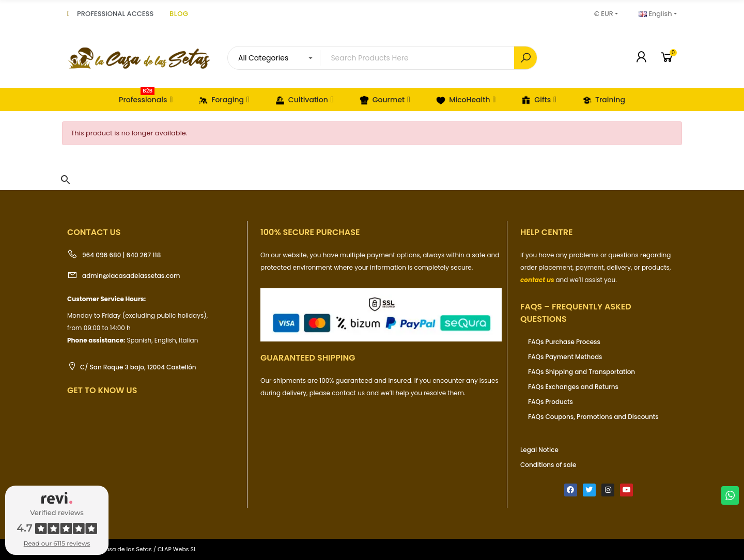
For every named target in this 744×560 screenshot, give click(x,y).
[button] (66, 180)
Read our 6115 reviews (57, 543)
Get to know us (102, 390)
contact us (537, 280)
